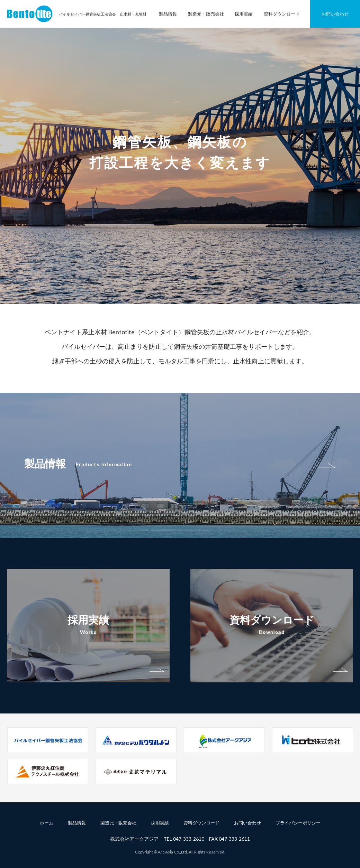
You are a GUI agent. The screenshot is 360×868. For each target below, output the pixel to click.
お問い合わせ (335, 14)
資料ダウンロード (282, 14)
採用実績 (244, 14)
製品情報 (168, 14)
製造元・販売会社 (206, 14)
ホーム (47, 823)
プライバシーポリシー (298, 823)
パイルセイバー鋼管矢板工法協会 (30, 14)
